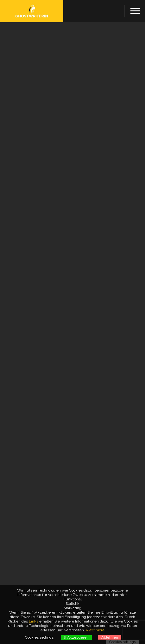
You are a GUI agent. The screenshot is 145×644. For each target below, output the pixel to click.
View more (95, 630)
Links (34, 621)
